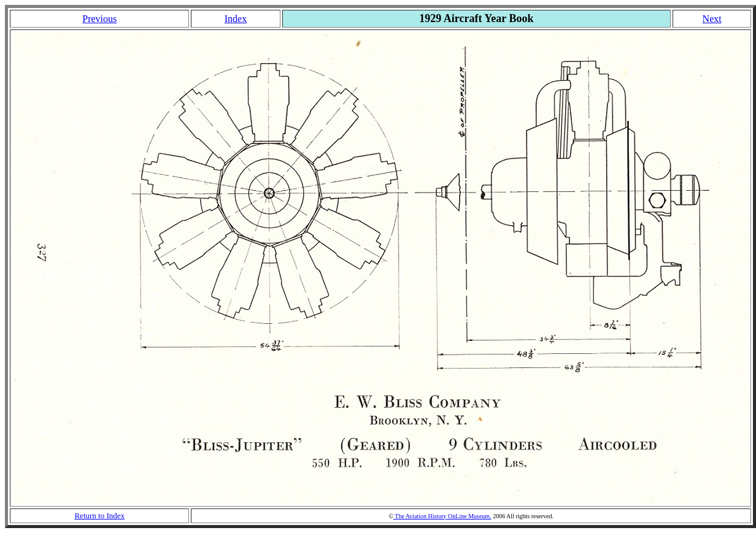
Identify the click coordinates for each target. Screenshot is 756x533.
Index (236, 19)
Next (712, 19)
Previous (99, 19)
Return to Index (99, 516)
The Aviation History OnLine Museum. (442, 516)
